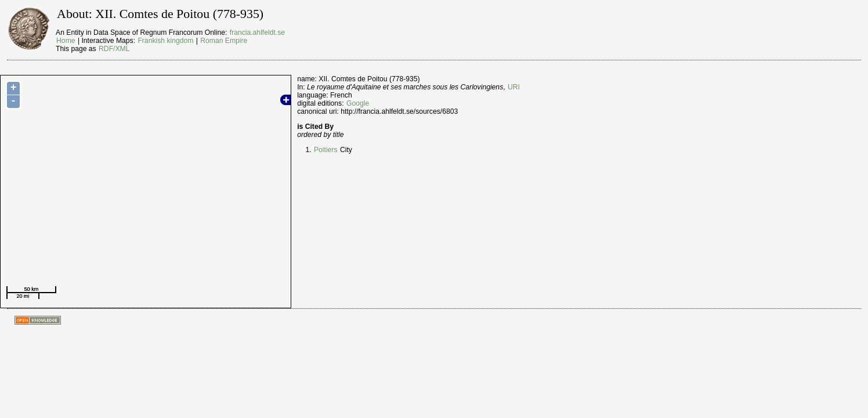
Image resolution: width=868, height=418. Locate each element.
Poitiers (326, 150)
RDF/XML (114, 49)
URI (514, 87)
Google (358, 103)
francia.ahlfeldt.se (257, 33)
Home (66, 41)
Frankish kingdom (165, 41)
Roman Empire (224, 41)
